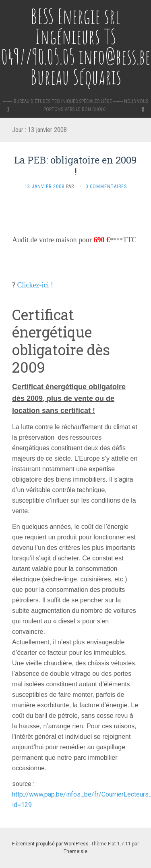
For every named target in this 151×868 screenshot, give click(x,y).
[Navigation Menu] (143, 109)
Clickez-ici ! (35, 285)
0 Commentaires (106, 187)
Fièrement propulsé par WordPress (50, 844)
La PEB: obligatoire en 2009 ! (75, 166)
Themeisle (75, 851)
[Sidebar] (8, 109)
